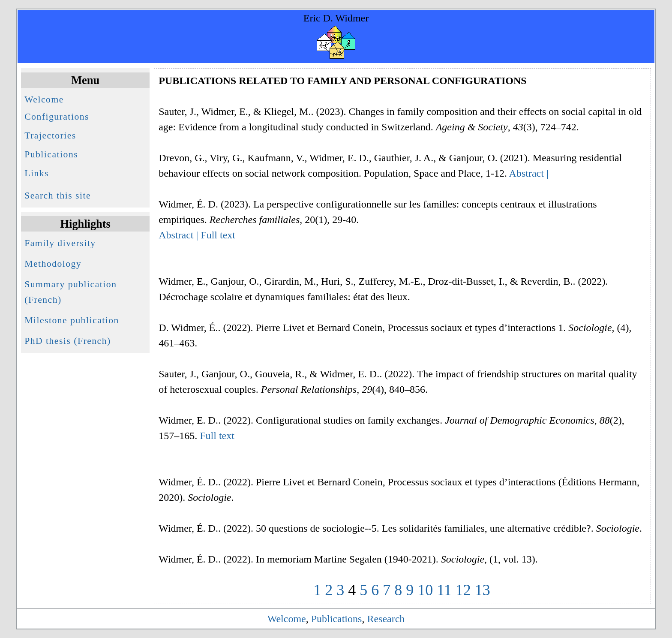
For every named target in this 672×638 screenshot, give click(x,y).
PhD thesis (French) (67, 341)
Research (386, 619)
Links (37, 173)
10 (425, 590)
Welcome (44, 99)
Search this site (58, 196)
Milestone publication (72, 320)
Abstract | (529, 173)
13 (483, 590)
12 (463, 590)
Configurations (57, 117)
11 (444, 590)
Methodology (53, 264)
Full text (218, 235)
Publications (51, 154)
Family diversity (60, 243)
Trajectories (50, 135)
